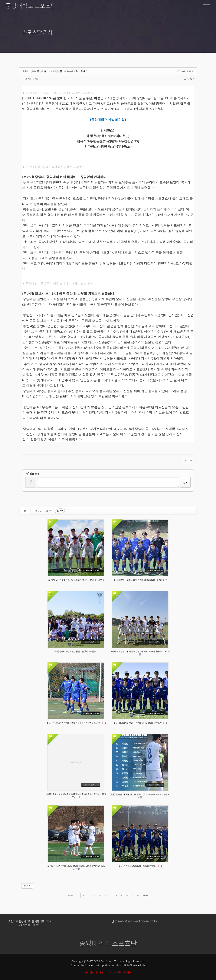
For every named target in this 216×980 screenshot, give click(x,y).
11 (133, 896)
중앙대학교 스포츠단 (31, 6)
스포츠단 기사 (38, 32)
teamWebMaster (30, 79)
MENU (208, 6)
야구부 (49, 511)
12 (138, 896)
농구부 (38, 511)
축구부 (60, 511)
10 (127, 896)
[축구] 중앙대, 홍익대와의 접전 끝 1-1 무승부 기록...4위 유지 (59, 71)
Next (146, 896)
